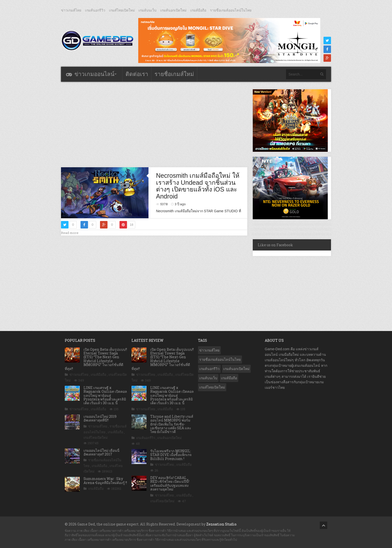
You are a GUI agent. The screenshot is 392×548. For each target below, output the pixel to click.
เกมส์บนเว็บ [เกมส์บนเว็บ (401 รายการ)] (208, 378)
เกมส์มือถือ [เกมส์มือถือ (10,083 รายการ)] (229, 378)
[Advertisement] (154, 124)
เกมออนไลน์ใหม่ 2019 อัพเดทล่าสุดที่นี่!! (100, 418)
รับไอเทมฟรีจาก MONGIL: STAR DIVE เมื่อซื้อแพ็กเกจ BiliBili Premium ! (171, 455)
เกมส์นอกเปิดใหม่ (173, 10)
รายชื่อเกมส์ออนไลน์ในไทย (231, 10)
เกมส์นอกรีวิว (95, 10)
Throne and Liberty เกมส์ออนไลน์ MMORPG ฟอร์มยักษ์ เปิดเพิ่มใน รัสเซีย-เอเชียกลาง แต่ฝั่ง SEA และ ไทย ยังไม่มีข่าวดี (172, 424)
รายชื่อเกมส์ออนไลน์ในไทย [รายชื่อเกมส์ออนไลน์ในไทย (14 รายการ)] (220, 359)
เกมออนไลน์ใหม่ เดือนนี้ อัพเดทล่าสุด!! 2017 (101, 452)
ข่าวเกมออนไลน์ (94, 74)
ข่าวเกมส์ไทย (71, 10)
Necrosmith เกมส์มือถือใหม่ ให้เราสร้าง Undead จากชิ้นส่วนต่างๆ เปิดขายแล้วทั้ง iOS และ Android (198, 186)
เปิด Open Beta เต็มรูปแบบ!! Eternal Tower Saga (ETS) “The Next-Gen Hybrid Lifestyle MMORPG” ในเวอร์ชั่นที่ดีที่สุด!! (96, 359)
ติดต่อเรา (137, 74)
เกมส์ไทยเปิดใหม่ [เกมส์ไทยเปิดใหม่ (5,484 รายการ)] (212, 387)
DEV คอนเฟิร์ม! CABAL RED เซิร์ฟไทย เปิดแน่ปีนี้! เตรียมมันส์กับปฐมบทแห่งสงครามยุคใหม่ (170, 483)
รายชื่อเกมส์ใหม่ (174, 74)
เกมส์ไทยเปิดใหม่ (122, 10)
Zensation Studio (221, 524)
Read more (70, 233)
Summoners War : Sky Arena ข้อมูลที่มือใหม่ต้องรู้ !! (105, 480)
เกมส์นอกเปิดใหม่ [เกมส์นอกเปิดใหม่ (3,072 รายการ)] (236, 369)
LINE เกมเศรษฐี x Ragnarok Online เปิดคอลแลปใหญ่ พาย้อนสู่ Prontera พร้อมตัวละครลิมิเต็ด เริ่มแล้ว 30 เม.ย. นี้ (105, 395)
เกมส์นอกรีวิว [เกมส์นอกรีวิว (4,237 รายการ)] (209, 369)
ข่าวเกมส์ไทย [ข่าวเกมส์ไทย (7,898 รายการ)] (209, 350)
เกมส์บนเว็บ (147, 10)
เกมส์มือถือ (198, 10)
